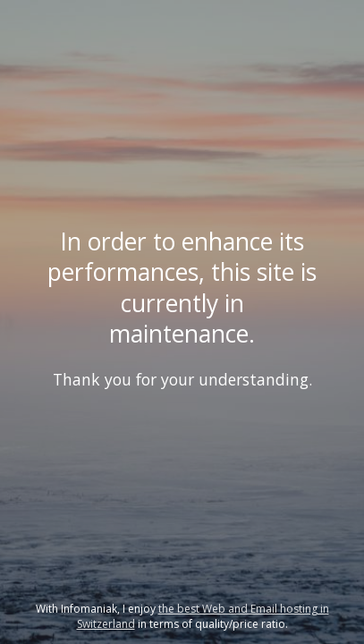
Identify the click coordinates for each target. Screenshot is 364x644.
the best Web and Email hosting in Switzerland (203, 616)
